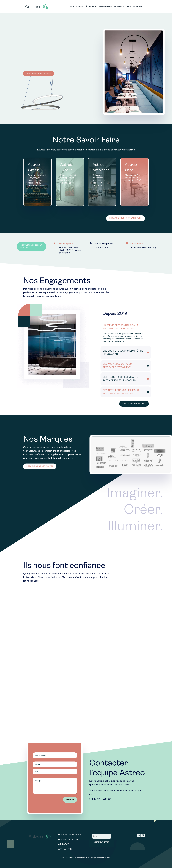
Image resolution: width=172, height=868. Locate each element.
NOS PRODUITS (135, 7)
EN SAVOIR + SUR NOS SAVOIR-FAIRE (125, 218)
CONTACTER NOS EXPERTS (39, 73)
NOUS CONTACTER (68, 840)
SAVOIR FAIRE (77, 7)
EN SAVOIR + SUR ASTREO (134, 404)
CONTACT (119, 7)
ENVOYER (70, 800)
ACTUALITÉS (105, 7)
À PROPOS (91, 7)
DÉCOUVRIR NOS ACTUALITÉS (40, 467)
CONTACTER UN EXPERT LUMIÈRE (32, 247)
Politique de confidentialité (100, 858)
